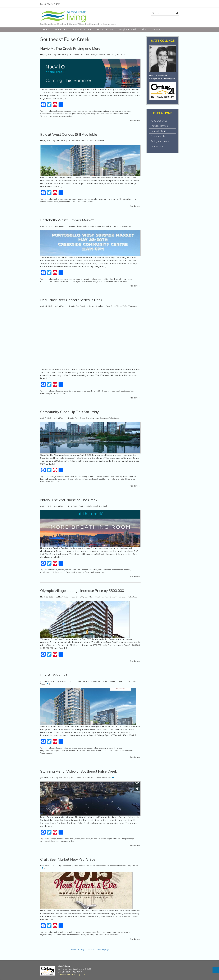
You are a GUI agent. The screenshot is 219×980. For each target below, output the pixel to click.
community (83, 476)
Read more (135, 120)
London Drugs (46, 479)
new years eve (127, 932)
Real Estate (61, 30)
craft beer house (74, 932)
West (102, 141)
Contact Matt (157, 146)
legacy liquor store (128, 476)
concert (61, 111)
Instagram (168, 4)
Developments (158, 136)
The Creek (120, 55)
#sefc (72, 839)
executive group (115, 748)
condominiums (105, 111)
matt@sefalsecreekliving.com (163, 78)
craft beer (62, 932)
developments (46, 114)
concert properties (90, 111)
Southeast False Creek (106, 55)
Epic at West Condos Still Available (69, 134)
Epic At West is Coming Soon (64, 675)
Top (216, 970)
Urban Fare (45, 481)
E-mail (177, 4)
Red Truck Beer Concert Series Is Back (71, 300)
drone (78, 839)
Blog (144, 30)
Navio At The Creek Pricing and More (70, 48)
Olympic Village (90, 114)
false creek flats (88, 391)
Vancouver (45, 116)
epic (106, 199)
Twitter (163, 4)
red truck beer (102, 391)
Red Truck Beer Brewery (86, 306)
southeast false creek (119, 114)
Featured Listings (82, 30)
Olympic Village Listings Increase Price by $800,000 (82, 591)
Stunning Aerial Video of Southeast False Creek (79, 771)
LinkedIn (172, 4)
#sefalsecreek (51, 111)
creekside (62, 279)
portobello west (122, 279)
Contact (156, 30)
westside (68, 116)
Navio (82, 55)
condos (127, 111)
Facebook (158, 4)
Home (46, 30)
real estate (73, 750)
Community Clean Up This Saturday (70, 412)
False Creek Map (159, 121)
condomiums (117, 111)
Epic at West (73, 141)
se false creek (103, 114)
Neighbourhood (127, 30)
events (68, 391)
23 (98, 949)
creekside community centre (79, 279)
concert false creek (73, 111)
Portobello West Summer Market (67, 220)
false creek (58, 114)
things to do (98, 281)
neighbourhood (76, 114)
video (72, 841)
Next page (104, 949)
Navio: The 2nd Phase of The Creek (69, 500)
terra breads (119, 479)
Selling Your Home (160, 141)
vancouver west (57, 116)
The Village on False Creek (81, 281)
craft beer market (95, 476)
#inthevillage (51, 476)
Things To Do (116, 226)
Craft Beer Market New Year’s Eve (68, 859)
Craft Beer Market (81, 866)
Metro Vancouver (90, 681)
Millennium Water (98, 839)
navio (66, 114)
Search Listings (105, 30)
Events (72, 226)
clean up (73, 476)
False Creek (74, 55)
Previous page (78, 949)
